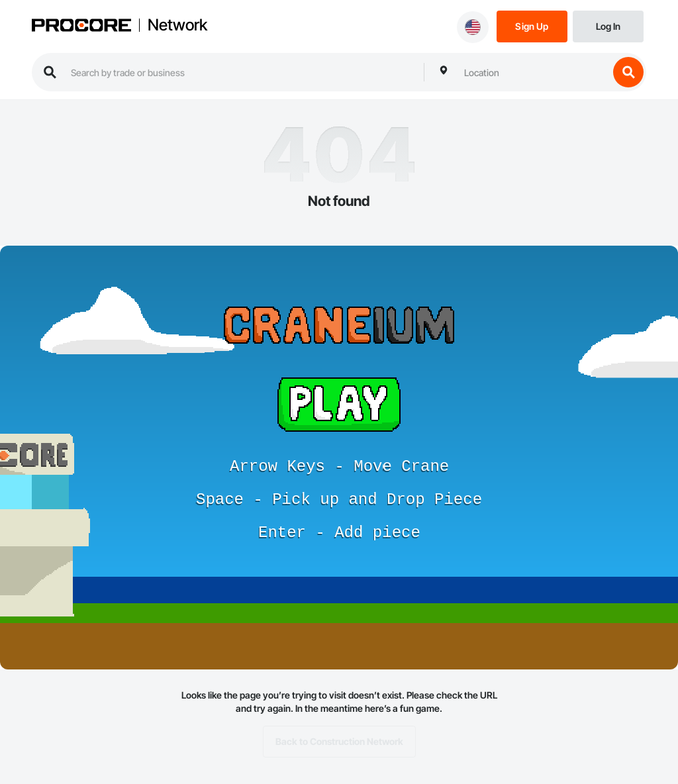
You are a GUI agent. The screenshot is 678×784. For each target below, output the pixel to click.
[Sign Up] (532, 25)
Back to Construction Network (339, 742)
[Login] (608, 25)
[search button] (628, 72)
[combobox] (533, 72)
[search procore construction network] (241, 72)
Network (177, 25)
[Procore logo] (81, 27)
